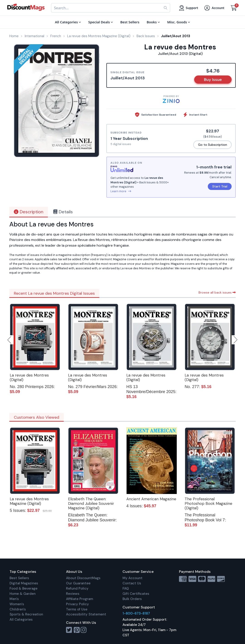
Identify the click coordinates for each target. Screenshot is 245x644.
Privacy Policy (77, 604)
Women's (17, 604)
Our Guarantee (78, 583)
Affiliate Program (80, 599)
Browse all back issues (217, 292)
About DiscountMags (83, 578)
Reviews (73, 594)
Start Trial (220, 186)
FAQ (126, 588)
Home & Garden (23, 594)
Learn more (121, 191)
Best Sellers (19, 578)
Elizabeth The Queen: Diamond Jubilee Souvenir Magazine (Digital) (91, 503)
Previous (10, 340)
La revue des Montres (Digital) (29, 377)
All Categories (21, 620)
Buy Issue (213, 80)
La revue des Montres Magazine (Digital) (29, 501)
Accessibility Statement (86, 614)
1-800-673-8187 (136, 613)
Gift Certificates (136, 594)
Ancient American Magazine (151, 499)
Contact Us (132, 583)
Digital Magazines (24, 583)
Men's (14, 599)
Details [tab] (63, 212)
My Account (132, 578)
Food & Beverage (23, 588)
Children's (18, 609)
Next (235, 340)
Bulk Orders (132, 599)
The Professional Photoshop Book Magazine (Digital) (208, 503)
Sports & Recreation (26, 614)
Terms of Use (77, 609)
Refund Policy (77, 588)
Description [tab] (29, 212)
